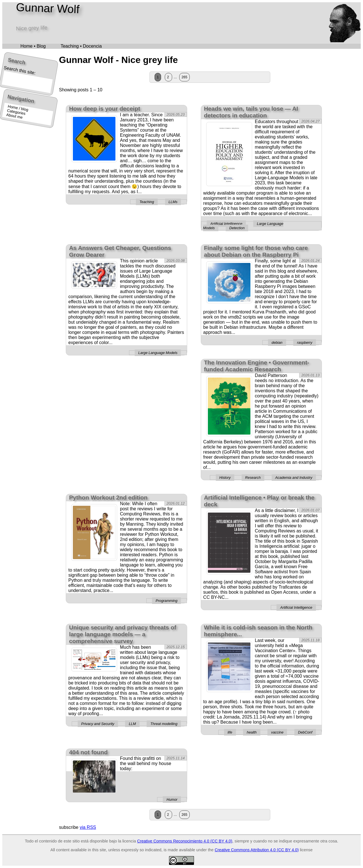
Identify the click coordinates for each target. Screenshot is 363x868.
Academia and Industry (294, 478)
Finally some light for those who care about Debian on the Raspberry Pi (256, 251)
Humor (172, 799)
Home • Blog (33, 46)
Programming (167, 601)
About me (14, 116)
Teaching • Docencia (81, 46)
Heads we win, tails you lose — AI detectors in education (251, 112)
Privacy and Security (98, 724)
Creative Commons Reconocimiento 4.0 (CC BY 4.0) (185, 841)
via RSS (88, 827)
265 (184, 77)
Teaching (147, 202)
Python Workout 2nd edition (108, 497)
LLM (132, 724)
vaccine (277, 732)
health (252, 732)
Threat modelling (164, 724)
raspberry (305, 343)
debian (277, 343)
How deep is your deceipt (105, 108)
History (225, 478)
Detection (237, 228)
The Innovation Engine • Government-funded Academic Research (257, 366)
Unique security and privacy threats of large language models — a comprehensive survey (123, 634)
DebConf (305, 732)
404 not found (88, 752)
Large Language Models (158, 353)
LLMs (173, 202)
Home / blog (18, 108)
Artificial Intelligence (226, 224)
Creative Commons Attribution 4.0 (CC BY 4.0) (257, 850)
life (230, 732)
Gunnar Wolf (48, 8)
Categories (16, 112)
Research (253, 478)
